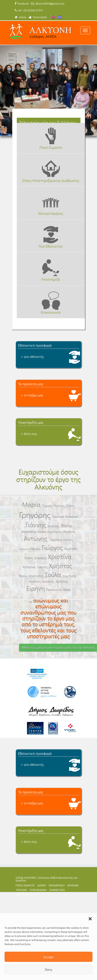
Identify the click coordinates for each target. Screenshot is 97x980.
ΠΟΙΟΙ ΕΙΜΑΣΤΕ (25, 885)
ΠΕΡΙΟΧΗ (22, 890)
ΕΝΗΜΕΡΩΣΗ (57, 885)
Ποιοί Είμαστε (51, 147)
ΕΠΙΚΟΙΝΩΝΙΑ (38, 890)
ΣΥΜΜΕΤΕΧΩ (57, 890)
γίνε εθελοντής (34, 357)
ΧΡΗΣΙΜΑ (73, 885)
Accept (48, 957)
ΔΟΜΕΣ (42, 885)
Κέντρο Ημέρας (51, 213)
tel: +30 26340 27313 (29, 10)
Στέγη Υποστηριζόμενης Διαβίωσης (51, 180)
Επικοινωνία (51, 312)
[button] (90, 919)
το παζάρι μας (34, 395)
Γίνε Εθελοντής (51, 246)
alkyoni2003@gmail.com (48, 3)
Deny (48, 969)
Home (21, 17)
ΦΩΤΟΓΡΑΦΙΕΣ (25, 894)
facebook (22, 3)
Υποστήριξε (38, 17)
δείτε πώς (30, 434)
